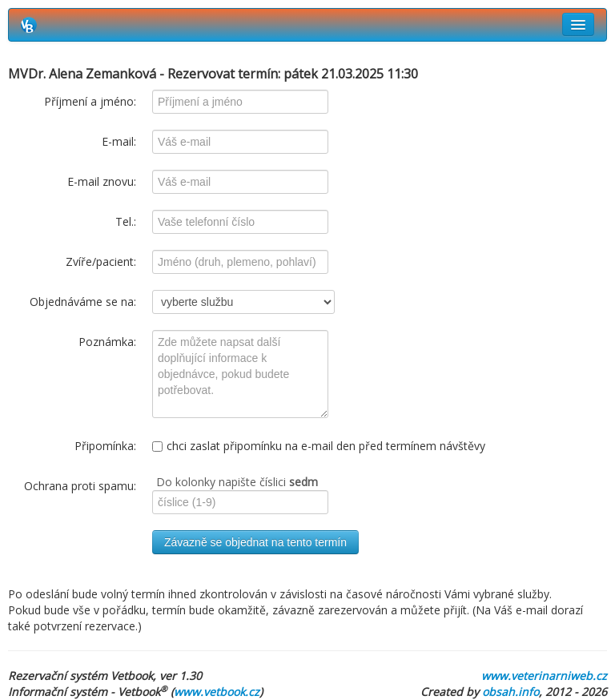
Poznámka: (107, 342)
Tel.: (126, 221)
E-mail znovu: (102, 181)
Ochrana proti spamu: (80, 486)
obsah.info (510, 692)
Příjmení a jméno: (90, 101)
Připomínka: (105, 446)
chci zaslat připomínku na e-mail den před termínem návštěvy (319, 446)
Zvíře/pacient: (101, 261)
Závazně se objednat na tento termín (255, 542)
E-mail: (119, 141)
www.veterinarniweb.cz (544, 676)
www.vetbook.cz (217, 692)
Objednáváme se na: (83, 302)
